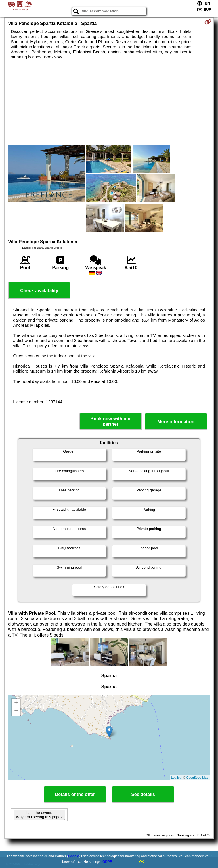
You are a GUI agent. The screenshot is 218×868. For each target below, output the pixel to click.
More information (176, 422)
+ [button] (16, 703)
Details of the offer (75, 794)
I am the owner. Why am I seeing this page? (39, 815)
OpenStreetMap (197, 778)
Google (74, 856)
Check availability (39, 291)
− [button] (16, 711)
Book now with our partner (111, 421)
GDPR (107, 862)
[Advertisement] (109, 102)
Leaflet (176, 778)
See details (143, 794)
